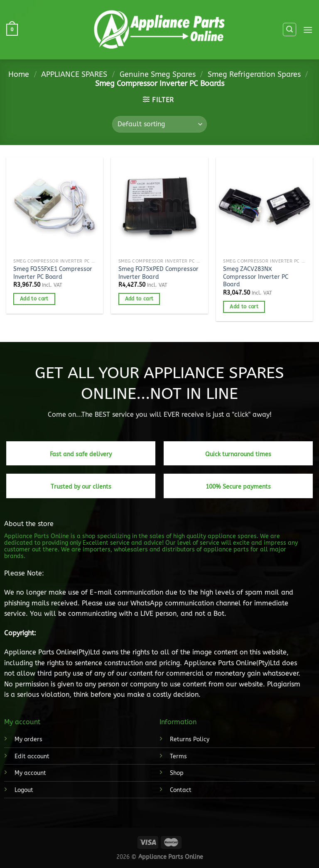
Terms (178, 756)
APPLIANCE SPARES (74, 74)
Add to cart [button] (34, 299)
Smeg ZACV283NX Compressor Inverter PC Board (256, 277)
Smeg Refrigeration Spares (254, 74)
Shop (177, 773)
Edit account (32, 756)
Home (19, 74)
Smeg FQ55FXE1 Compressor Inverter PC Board (53, 273)
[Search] (290, 30)
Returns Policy (190, 739)
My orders (28, 739)
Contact (181, 790)
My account (30, 773)
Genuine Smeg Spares (158, 74)
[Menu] (308, 30)
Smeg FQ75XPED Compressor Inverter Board (158, 273)
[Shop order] (159, 124)
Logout (24, 790)
